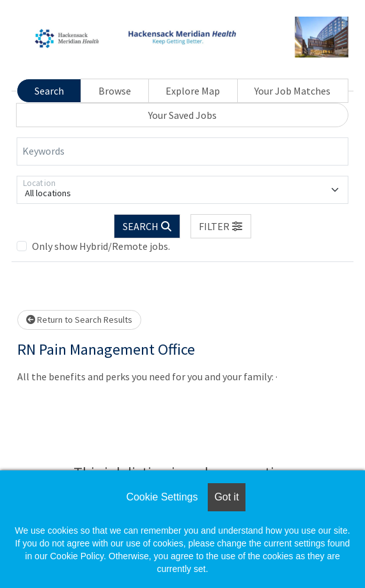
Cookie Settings (162, 497)
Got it (226, 497)
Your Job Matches (292, 91)
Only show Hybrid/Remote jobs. (101, 246)
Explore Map (193, 91)
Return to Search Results (79, 320)
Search (49, 91)
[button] (221, 226)
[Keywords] (182, 151)
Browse (115, 91)
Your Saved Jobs (182, 115)
